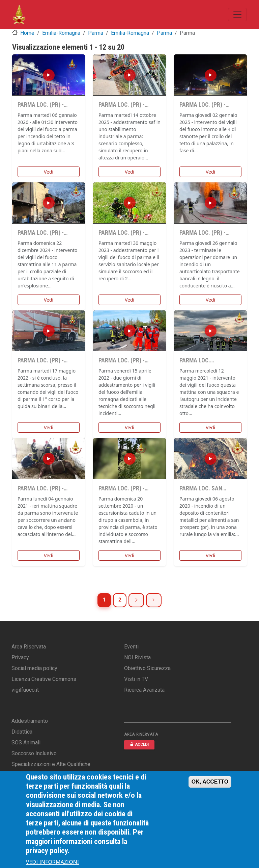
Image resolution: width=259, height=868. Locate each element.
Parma (96, 33)
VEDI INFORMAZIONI (53, 862)
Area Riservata (29, 647)
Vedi (49, 172)
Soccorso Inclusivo (34, 753)
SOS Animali (26, 743)
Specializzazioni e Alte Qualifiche (51, 764)
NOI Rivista (137, 657)
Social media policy (34, 668)
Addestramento (30, 721)
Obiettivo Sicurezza (147, 668)
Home (27, 33)
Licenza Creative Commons (44, 679)
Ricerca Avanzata (144, 690)
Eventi (131, 647)
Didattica (22, 732)
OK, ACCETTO (210, 782)
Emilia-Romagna (61, 33)
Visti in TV (136, 679)
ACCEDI (139, 745)
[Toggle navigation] (237, 15)
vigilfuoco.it (25, 690)
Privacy (20, 657)
